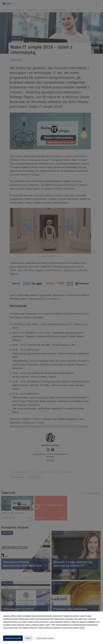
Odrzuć (28, 638)
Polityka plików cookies (45, 638)
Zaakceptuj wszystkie (13, 638)
